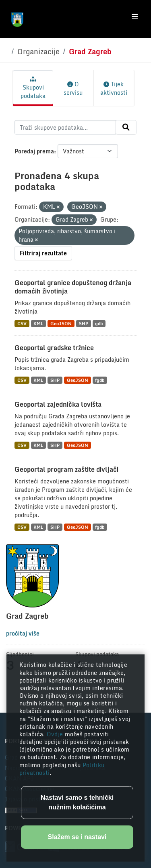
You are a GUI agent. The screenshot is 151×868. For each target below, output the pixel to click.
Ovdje (56, 734)
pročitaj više (23, 633)
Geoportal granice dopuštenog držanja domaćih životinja (73, 287)
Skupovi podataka (33, 88)
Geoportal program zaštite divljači (66, 469)
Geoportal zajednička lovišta (58, 404)
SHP (84, 323)
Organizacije (38, 51)
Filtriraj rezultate (43, 253)
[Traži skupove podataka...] (65, 127)
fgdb (100, 380)
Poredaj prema (34, 151)
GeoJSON (61, 323)
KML (38, 323)
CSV (22, 323)
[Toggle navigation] (135, 17)
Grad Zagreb (90, 51)
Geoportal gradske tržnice (54, 348)
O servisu (73, 88)
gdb (99, 323)
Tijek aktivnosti (114, 88)
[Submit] (126, 127)
